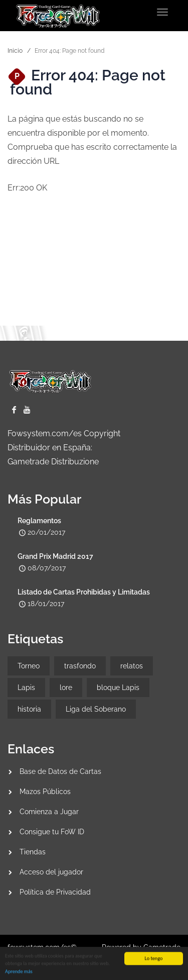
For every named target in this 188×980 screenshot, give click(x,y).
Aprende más (19, 972)
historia (29, 709)
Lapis (26, 688)
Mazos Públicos (45, 792)
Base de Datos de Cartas (60, 771)
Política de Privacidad (55, 892)
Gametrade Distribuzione (53, 462)
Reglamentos (39, 521)
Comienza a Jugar (49, 812)
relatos (132, 666)
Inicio (15, 51)
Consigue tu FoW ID (52, 832)
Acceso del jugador (51, 872)
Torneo (29, 666)
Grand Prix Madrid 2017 (55, 556)
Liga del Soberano (96, 709)
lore (66, 688)
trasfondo (80, 666)
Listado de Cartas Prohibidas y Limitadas (84, 592)
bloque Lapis (118, 688)
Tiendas (33, 852)
